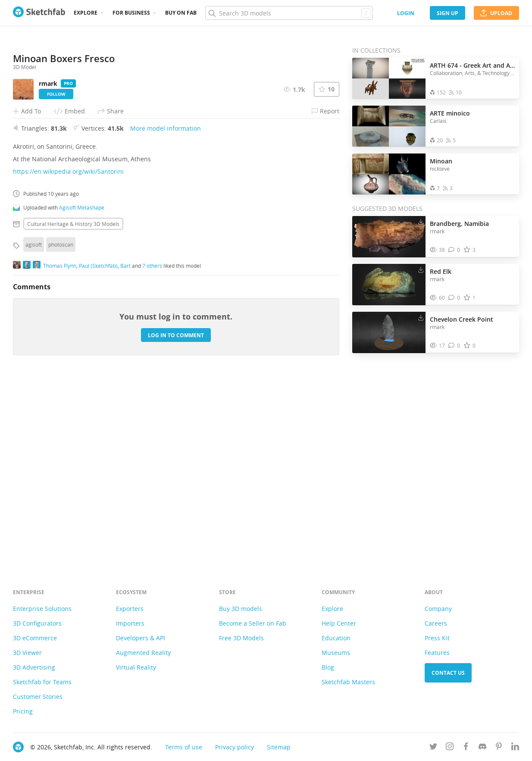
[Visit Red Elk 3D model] (389, 285)
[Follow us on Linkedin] (515, 748)
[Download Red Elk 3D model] (421, 269)
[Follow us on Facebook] (466, 748)
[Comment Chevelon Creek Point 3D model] (454, 346)
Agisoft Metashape (82, 390)
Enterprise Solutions (42, 609)
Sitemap (279, 747)
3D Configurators (37, 623)
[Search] (289, 13)
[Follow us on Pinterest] (499, 748)
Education (336, 638)
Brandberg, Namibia (459, 224)
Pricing (23, 711)
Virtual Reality (136, 667)
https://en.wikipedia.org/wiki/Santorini (68, 354)
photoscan (61, 427)
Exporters (130, 609)
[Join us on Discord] (482, 748)
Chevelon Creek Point (462, 319)
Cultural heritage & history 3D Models (73, 407)
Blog (328, 667)
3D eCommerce (35, 638)
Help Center (339, 623)
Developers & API (141, 638)
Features (437, 653)
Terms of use (184, 747)
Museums (336, 653)
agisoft (34, 427)
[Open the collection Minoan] (389, 174)
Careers (436, 623)
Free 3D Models (241, 638)
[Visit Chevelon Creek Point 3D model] (389, 332)
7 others (152, 448)
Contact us (448, 673)
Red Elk (441, 271)
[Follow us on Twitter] (433, 748)
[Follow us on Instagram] (450, 748)
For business (131, 13)
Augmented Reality (143, 653)
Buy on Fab (181, 13)
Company (438, 609)
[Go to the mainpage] (39, 13)
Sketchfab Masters (348, 682)
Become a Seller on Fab (253, 623)
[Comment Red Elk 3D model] (454, 298)
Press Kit (437, 638)
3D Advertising (34, 667)
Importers (130, 623)
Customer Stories (38, 697)
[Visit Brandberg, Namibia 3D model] (389, 237)
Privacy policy (235, 747)
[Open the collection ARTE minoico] (389, 126)
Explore (86, 13)
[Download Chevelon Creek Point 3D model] (421, 317)
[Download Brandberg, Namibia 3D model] (421, 222)
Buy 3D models (241, 609)
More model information (166, 311)
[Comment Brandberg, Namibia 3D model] (454, 250)
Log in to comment (176, 518)
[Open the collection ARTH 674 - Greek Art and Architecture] (389, 78)
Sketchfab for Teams (42, 682)
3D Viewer (27, 653)
